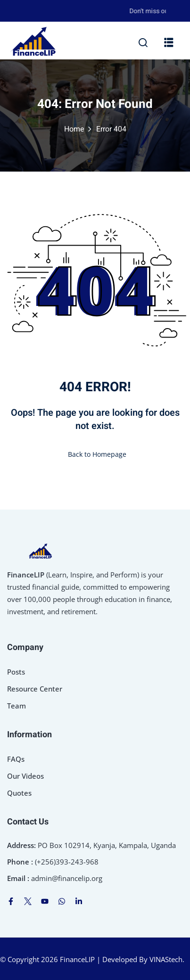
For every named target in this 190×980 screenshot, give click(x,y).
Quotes (19, 793)
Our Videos (25, 776)
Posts (16, 672)
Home (74, 129)
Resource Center (35, 689)
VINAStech (166, 959)
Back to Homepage (95, 454)
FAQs (16, 759)
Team (17, 706)
